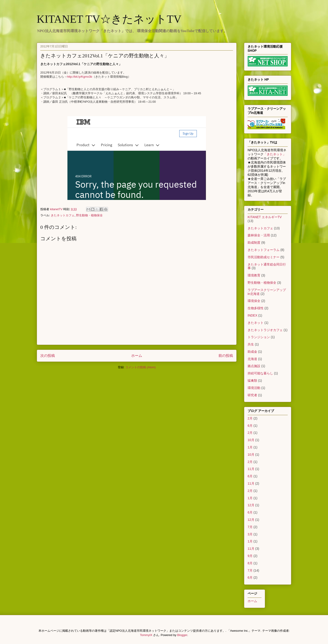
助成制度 (254, 243)
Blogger (182, 635)
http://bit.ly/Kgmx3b (80, 77)
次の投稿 (48, 356)
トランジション (259, 337)
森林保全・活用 (259, 235)
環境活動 (254, 388)
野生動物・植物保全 (89, 215)
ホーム (137, 356)
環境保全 (254, 301)
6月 (250, 426)
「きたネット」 (275, 154)
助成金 (252, 352)
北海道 (252, 359)
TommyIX (146, 635)
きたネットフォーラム (264, 250)
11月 (251, 469)
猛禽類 (252, 381)
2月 (250, 418)
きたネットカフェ (63, 215)
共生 (251, 344)
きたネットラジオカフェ (265, 330)
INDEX (252, 315)
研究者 (252, 395)
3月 (250, 534)
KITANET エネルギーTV (265, 217)
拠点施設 (254, 366)
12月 (251, 505)
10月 (251, 440)
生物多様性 (256, 308)
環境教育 (254, 275)
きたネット (256, 323)
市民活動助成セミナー (264, 257)
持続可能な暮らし (260, 373)
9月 (250, 556)
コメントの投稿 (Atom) (141, 367)
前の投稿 (226, 356)
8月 (250, 563)
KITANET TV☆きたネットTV (109, 19)
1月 (250, 447)
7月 (250, 527)
